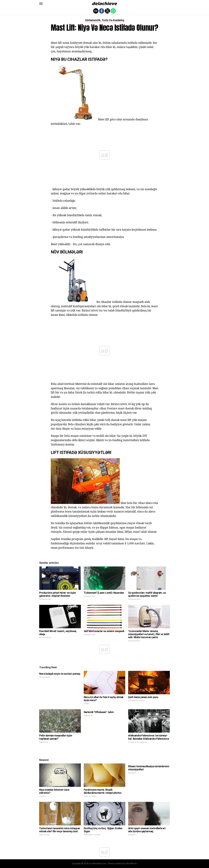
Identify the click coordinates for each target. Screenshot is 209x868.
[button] (41, 4)
